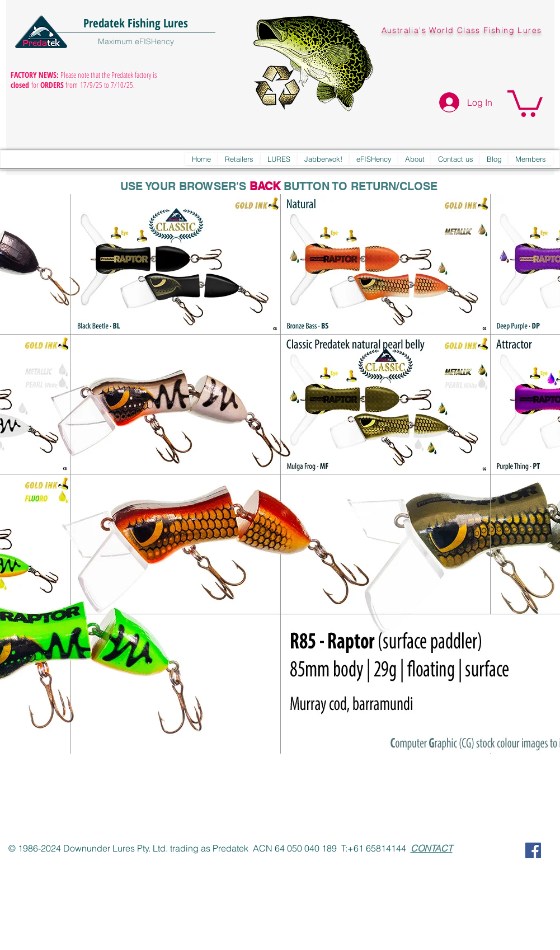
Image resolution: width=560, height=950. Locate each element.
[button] (525, 102)
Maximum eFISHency (136, 41)
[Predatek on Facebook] (533, 850)
